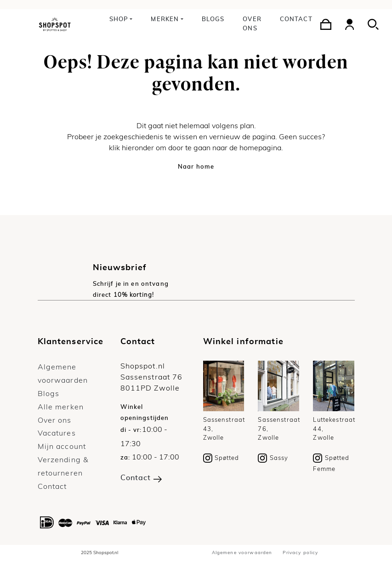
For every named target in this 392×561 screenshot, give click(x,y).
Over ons (252, 24)
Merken (165, 20)
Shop (119, 20)
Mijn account (62, 447)
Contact (296, 20)
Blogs (213, 20)
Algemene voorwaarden (242, 553)
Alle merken (61, 407)
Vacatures (57, 433)
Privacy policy (300, 553)
